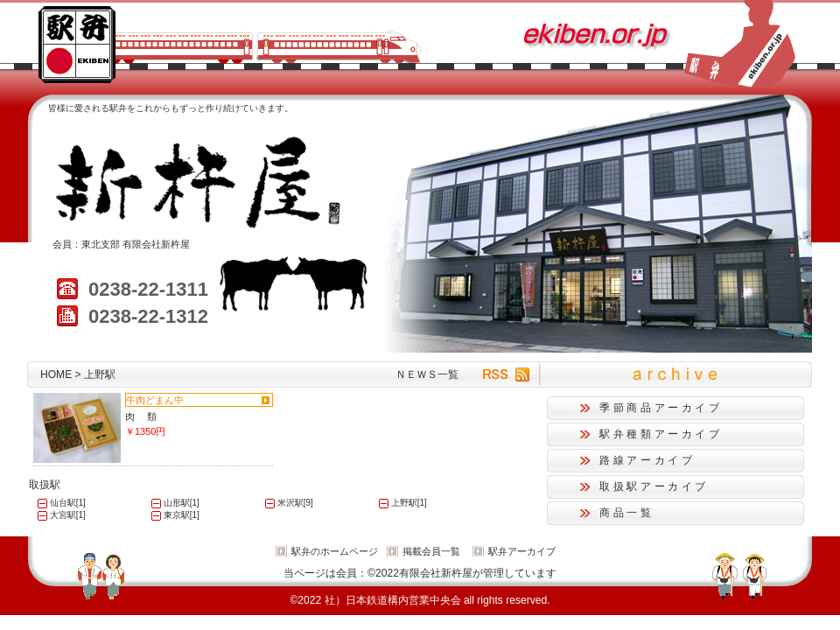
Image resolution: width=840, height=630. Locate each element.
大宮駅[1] (68, 515)
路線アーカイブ (647, 460)
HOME (56, 374)
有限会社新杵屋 (156, 244)
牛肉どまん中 (155, 400)
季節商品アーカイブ (661, 408)
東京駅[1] (182, 515)
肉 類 (141, 416)
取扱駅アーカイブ (654, 486)
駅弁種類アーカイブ (661, 434)
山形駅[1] (182, 503)
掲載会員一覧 (431, 551)
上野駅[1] (409, 503)
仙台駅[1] (68, 503)
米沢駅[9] (295, 503)
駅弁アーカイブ (522, 551)
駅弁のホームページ (335, 551)
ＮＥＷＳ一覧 (427, 374)
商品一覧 (627, 513)
